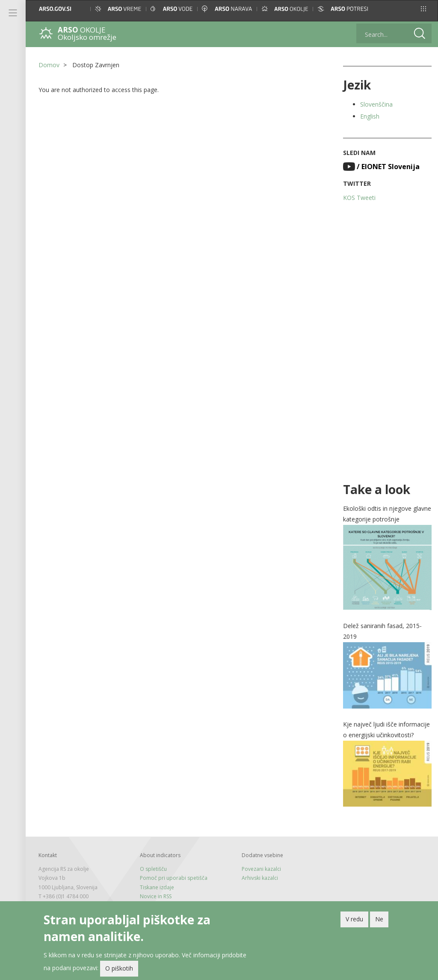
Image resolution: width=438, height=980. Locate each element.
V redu (354, 921)
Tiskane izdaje (157, 887)
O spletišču (153, 869)
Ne (379, 921)
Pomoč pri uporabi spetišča (174, 878)
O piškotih (119, 970)
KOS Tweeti (359, 198)
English (370, 116)
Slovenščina (376, 104)
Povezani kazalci (261, 869)
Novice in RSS (156, 896)
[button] (423, 9)
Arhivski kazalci (260, 878)
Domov (49, 65)
